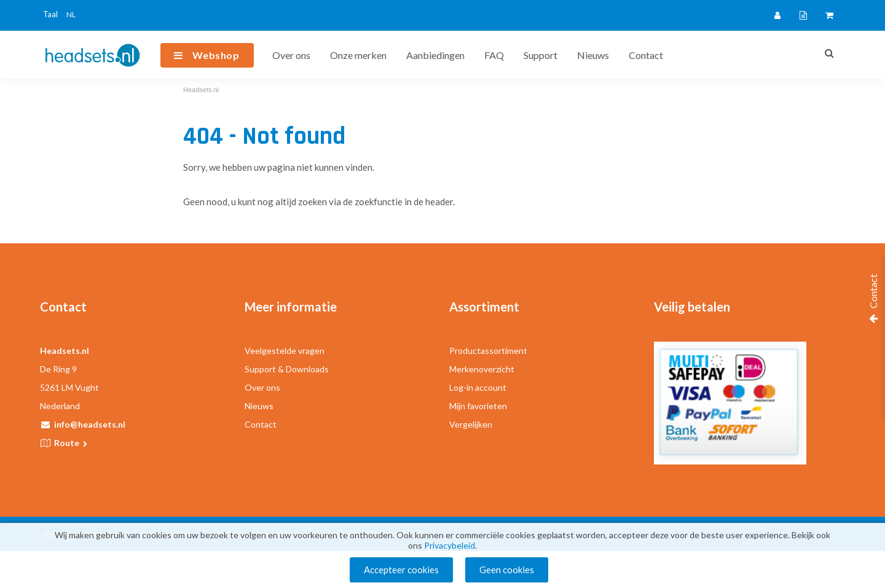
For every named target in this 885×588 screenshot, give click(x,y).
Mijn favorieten (478, 406)
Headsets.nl (201, 90)
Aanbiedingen (435, 55)
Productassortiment (488, 351)
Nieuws (593, 55)
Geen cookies (507, 570)
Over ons (291, 55)
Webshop (216, 55)
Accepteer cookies (401, 570)
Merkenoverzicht (482, 369)
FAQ (494, 55)
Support (541, 55)
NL (71, 14)
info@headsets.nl (90, 424)
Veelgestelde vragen (285, 351)
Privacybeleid (450, 545)
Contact (646, 55)
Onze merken (358, 55)
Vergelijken (471, 424)
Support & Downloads (287, 369)
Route (72, 443)
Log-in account (478, 387)
